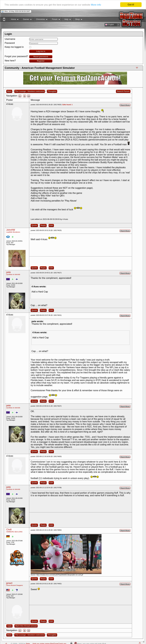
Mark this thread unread (26, 626)
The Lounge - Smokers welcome (30, 91)
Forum (54, 20)
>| (29, 96)
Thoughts (52, 91)
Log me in (41, 51)
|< (20, 96)
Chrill (9, 530)
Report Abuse (125, 105)
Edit (51, 225)
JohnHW (11, 230)
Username (10, 39)
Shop (77, 20)
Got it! (131, 5)
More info (96, 5)
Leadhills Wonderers (13, 232)
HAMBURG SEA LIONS (14, 532)
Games (26, 20)
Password (10, 43)
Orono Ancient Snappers (15, 585)
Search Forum (123, 91)
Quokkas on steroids (13, 274)
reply (9, 626)
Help (66, 20)
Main (9, 91)
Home (13, 20)
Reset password (41, 57)
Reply (43, 225)
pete (8, 272)
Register (41, 61)
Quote (34, 225)
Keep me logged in (14, 47)
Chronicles (40, 20)
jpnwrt (9, 583)
